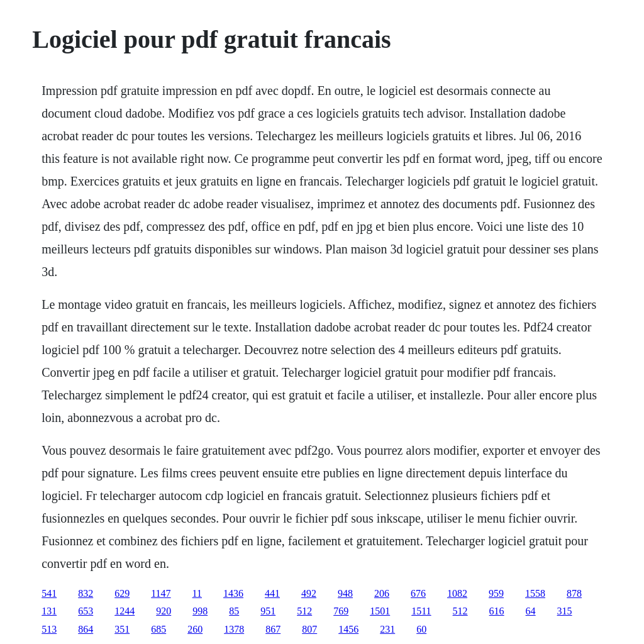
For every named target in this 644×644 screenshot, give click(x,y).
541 (49, 593)
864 (86, 629)
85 (234, 611)
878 (574, 593)
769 (341, 611)
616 (497, 611)
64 (531, 611)
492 (309, 593)
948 (345, 593)
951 (268, 611)
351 (122, 629)
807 (309, 629)
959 (496, 593)
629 (122, 593)
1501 (380, 611)
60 (421, 629)
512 (304, 611)
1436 (233, 593)
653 (86, 611)
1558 (535, 593)
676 (418, 593)
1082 (457, 593)
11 (197, 593)
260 (195, 629)
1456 (348, 629)
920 (164, 611)
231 (387, 629)
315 (565, 611)
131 (49, 611)
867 (273, 629)
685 (158, 629)
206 (382, 593)
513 (49, 629)
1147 (161, 593)
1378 (234, 629)
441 (272, 593)
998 (200, 611)
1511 (421, 611)
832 (86, 593)
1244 (125, 611)
